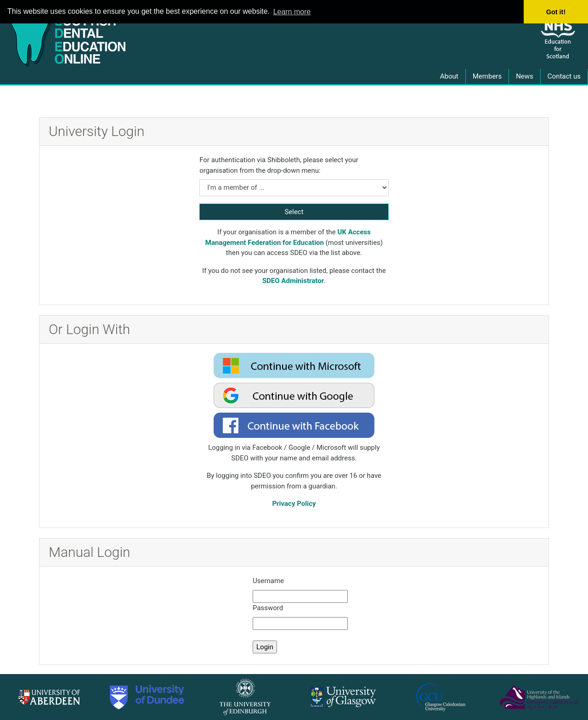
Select (294, 212)
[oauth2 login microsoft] (294, 366)
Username (268, 581)
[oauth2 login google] (294, 395)
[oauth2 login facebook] (294, 425)
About (449, 76)
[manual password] (300, 624)
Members (487, 76)
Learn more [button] (292, 12)
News (525, 76)
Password (268, 608)
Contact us (564, 76)
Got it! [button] (556, 12)
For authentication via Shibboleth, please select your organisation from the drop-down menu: (279, 165)
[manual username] (300, 597)
